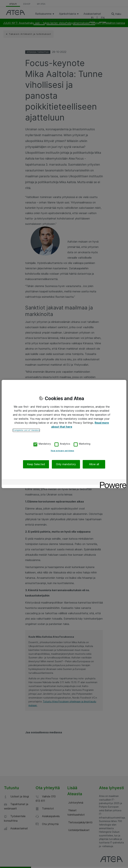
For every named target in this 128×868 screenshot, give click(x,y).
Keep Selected (36, 464)
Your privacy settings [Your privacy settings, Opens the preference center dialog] (62, 451)
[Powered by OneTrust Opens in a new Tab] (112, 483)
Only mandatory (66, 464)
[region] (64, 434)
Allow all (94, 464)
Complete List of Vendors (26, 430)
